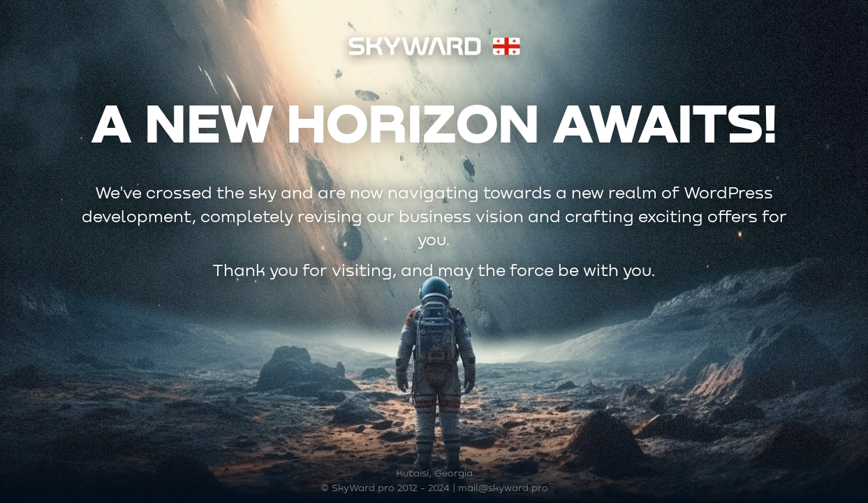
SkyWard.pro (363, 488)
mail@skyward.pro (503, 488)
